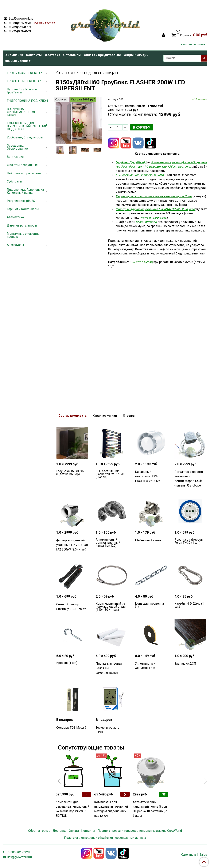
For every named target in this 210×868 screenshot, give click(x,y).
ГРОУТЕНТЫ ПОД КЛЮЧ (25, 81)
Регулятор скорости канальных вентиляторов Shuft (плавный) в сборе (189, 479)
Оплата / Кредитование (103, 55)
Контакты (34, 55)
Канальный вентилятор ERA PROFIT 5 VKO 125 (148, 476)
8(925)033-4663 (19, 31)
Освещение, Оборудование (17, 147)
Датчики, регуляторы (22, 225)
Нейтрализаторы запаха (24, 173)
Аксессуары (15, 245)
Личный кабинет (18, 61)
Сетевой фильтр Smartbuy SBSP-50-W (71, 607)
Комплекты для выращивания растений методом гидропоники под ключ (111, 809)
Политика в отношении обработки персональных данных (105, 838)
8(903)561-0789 (19, 27)
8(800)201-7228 (19, 23)
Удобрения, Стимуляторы (25, 137)
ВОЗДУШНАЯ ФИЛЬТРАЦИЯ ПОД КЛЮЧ (21, 112)
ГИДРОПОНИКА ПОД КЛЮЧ (27, 101)
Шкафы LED (114, 73)
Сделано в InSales (194, 855)
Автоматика (15, 217)
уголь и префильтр (154, 218)
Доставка (52, 55)
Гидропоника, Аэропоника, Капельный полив (26, 191)
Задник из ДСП (185, 664)
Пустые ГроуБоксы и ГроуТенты (22, 91)
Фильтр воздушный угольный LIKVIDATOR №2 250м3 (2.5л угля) (72, 545)
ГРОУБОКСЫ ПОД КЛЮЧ (83, 73)
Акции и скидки (136, 55)
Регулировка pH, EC (21, 201)
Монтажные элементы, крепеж (23, 235)
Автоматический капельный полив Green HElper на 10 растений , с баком (150, 809)
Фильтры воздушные (22, 165)
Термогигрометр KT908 (108, 730)
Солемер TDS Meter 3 (72, 728)
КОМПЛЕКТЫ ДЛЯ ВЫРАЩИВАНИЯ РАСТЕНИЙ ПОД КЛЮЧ (27, 126)
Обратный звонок (45, 23)
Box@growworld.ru (21, 19)
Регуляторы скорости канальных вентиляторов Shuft (154, 196)
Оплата (74, 831)
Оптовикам (72, 55)
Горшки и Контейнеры (23, 209)
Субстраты (14, 181)
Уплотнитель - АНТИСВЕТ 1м (145, 666)
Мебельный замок (148, 540)
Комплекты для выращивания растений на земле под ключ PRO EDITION (73, 809)
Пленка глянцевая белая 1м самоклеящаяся (109, 668)
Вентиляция (15, 157)
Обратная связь (39, 831)
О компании (14, 55)
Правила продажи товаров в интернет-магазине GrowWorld (140, 831)
